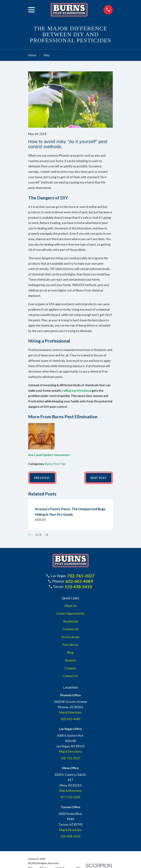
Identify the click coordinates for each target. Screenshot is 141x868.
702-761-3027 (81, 576)
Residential (70, 622)
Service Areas (70, 637)
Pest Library (70, 645)
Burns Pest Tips (55, 464)
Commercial (70, 629)
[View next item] (46, 535)
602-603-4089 (79, 582)
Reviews (70, 661)
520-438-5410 (78, 587)
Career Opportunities (70, 614)
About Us (70, 606)
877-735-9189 (70, 798)
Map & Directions (70, 713)
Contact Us (70, 676)
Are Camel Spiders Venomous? (49, 455)
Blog (70, 653)
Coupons (70, 668)
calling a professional (77, 391)
